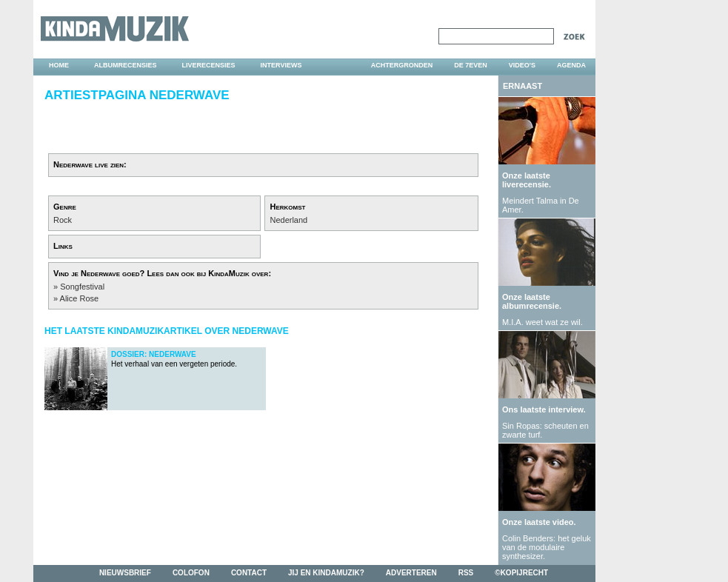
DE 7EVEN (471, 65)
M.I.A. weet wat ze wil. (542, 322)
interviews (281, 65)
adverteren (411, 573)
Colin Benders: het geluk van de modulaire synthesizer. (547, 547)
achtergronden (402, 65)
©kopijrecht (521, 573)
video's (522, 65)
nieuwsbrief (125, 573)
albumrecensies (126, 65)
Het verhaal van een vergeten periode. (174, 359)
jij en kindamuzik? (326, 573)
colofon (191, 573)
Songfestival (82, 287)
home (59, 65)
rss (466, 573)
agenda (571, 65)
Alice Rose (80, 298)
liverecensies (209, 65)
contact (249, 573)
